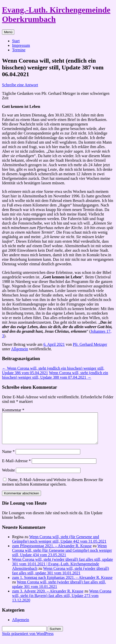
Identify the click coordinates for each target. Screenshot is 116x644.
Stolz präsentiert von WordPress (28, 640)
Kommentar (13, 410)
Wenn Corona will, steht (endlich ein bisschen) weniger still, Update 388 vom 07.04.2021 (55, 375)
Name (8, 458)
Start (16, 41)
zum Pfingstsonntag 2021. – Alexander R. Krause (52, 552)
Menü (8, 32)
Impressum (21, 45)
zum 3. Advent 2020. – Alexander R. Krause (48, 597)
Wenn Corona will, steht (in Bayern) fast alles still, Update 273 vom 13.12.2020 (62, 602)
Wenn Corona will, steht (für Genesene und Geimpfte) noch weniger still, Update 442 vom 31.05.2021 (59, 545)
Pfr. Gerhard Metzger (90, 344)
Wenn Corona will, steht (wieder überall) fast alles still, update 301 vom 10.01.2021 (61, 577)
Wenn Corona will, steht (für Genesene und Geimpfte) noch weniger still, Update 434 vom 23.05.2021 (62, 556)
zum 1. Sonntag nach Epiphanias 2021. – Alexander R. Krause (62, 584)
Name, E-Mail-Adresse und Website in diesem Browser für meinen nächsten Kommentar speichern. (53, 488)
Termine (19, 50)
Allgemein (20, 349)
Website (8, 476)
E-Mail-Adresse (16, 467)
